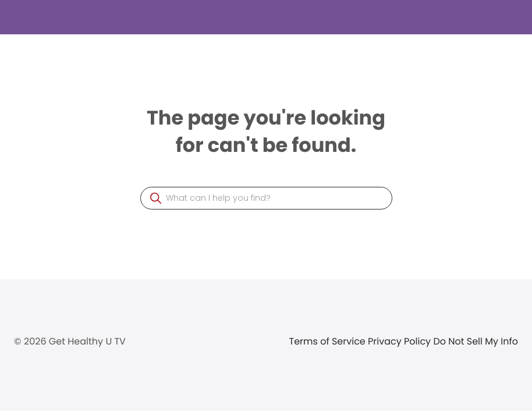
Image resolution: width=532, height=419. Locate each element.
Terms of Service (329, 341)
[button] (156, 198)
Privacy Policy (400, 341)
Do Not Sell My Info (476, 341)
